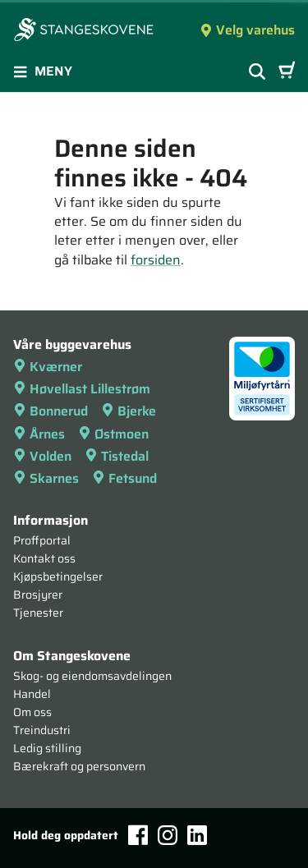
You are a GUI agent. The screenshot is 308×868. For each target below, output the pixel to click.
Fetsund (124, 478)
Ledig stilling (47, 748)
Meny (43, 71)
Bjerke (129, 411)
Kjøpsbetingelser (58, 576)
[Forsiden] (84, 31)
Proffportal (42, 540)
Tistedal (117, 456)
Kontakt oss (44, 558)
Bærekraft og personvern (79, 766)
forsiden (156, 260)
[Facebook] (138, 835)
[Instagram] (168, 835)
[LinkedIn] (197, 835)
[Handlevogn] (287, 71)
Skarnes (46, 478)
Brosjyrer (38, 595)
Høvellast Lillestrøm (82, 389)
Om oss (32, 712)
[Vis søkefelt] (257, 71)
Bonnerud (51, 411)
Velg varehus (247, 30)
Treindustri (42, 730)
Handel (32, 694)
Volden (42, 456)
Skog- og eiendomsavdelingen (92, 676)
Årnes (39, 434)
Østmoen (113, 434)
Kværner (48, 367)
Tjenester (38, 613)
